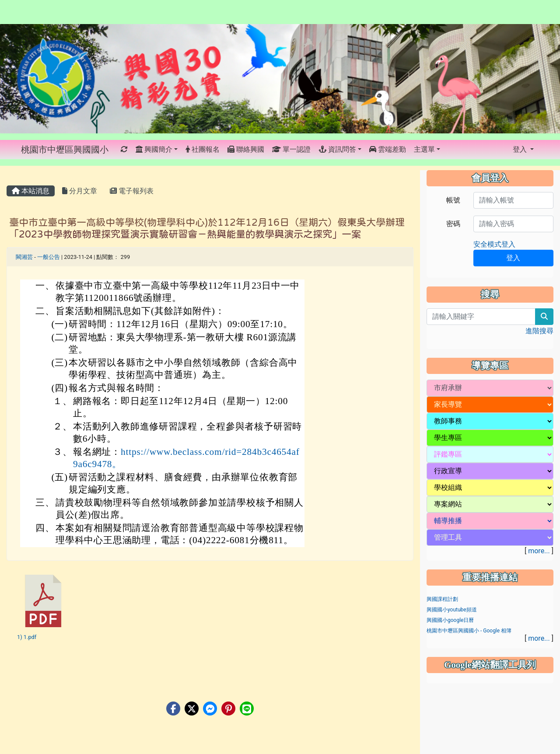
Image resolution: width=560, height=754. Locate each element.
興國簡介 (154, 149)
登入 (521, 149)
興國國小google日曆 (450, 620)
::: (117, 150)
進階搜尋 (539, 331)
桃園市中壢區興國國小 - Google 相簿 (469, 631)
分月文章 (80, 191)
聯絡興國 (246, 149)
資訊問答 (337, 149)
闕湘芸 (24, 257)
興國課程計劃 (442, 599)
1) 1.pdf (27, 637)
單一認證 (291, 149)
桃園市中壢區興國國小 (65, 150)
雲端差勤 (388, 149)
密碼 (453, 224)
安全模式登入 (494, 244)
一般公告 (49, 257)
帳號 (453, 200)
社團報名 (203, 149)
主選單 (424, 149)
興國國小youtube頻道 (452, 610)
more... (539, 551)
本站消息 (31, 191)
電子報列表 (132, 191)
